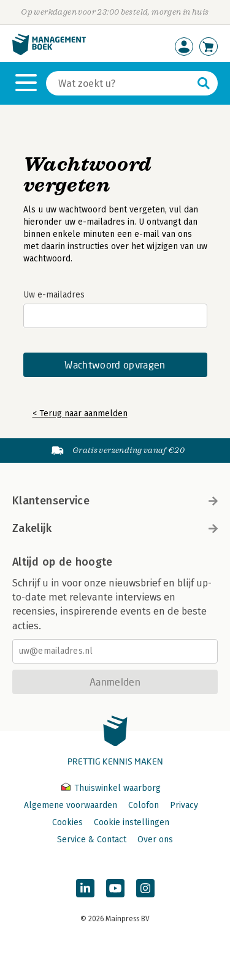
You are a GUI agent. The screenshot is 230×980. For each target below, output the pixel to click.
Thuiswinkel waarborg (111, 788)
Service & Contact (92, 840)
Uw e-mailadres (54, 295)
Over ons (155, 840)
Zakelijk (115, 528)
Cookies (67, 822)
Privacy (184, 805)
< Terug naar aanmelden (80, 413)
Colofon (144, 805)
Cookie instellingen (132, 822)
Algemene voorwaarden (71, 805)
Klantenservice (115, 501)
